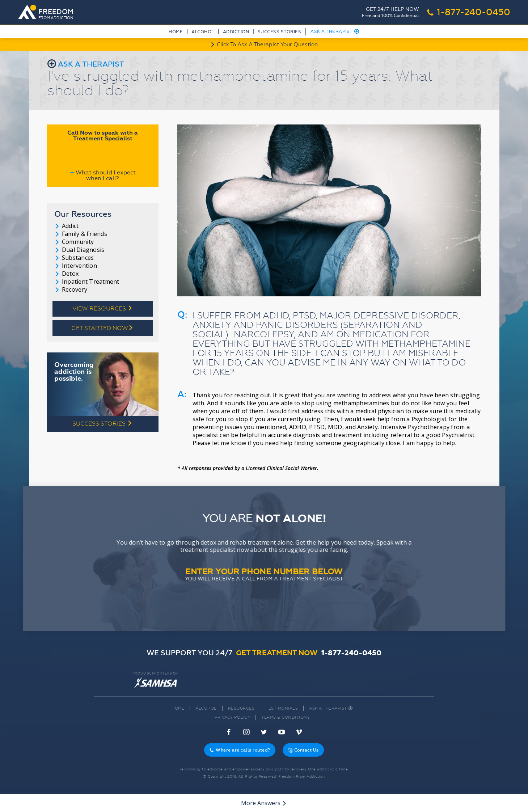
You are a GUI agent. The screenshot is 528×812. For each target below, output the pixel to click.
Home (176, 32)
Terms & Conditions (286, 717)
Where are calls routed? (240, 750)
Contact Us (303, 750)
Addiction (236, 32)
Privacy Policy (232, 717)
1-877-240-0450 (468, 12)
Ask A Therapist (335, 31)
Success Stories (280, 32)
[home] (48, 13)
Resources (241, 708)
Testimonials (282, 708)
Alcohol (206, 708)
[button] (203, 33)
